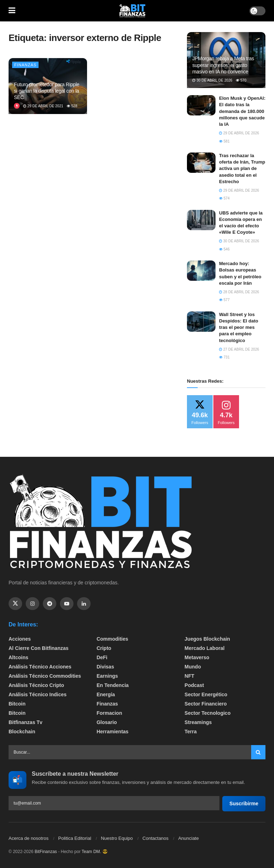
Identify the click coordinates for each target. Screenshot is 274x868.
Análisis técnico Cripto (36, 685)
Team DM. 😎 (95, 852)
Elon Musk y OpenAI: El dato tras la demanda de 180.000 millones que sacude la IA (242, 111)
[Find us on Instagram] (32, 604)
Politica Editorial (75, 838)
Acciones (20, 639)
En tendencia (113, 685)
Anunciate (188, 838)
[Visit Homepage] (132, 11)
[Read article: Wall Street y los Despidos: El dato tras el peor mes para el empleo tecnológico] (201, 322)
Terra (191, 732)
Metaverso (197, 657)
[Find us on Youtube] (67, 604)
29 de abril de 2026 (239, 133)
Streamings (198, 722)
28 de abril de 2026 (239, 292)
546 (224, 249)
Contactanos (155, 838)
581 (224, 141)
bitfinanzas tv (26, 722)
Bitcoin (17, 704)
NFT (189, 676)
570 (241, 80)
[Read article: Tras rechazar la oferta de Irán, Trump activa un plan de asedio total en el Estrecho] (201, 163)
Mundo (193, 667)
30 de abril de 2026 (212, 80)
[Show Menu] (12, 11)
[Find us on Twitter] (15, 604)
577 (224, 300)
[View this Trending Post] (17, 106)
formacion (110, 713)
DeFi (102, 657)
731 (224, 357)
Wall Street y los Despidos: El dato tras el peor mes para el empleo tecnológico (239, 327)
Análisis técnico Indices (38, 694)
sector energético (206, 694)
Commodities (113, 639)
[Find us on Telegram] (50, 604)
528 (72, 106)
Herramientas (113, 732)
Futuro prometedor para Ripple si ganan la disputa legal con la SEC (47, 91)
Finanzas (25, 65)
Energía (106, 694)
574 (224, 198)
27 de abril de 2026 (239, 349)
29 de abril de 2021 (43, 106)
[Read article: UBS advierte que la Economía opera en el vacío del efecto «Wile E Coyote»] (201, 220)
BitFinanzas (46, 852)
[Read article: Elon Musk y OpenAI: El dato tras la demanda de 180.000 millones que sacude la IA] (201, 105)
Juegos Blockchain (207, 639)
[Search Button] (258, 752)
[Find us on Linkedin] (84, 604)
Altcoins (18, 657)
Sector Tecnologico (207, 713)
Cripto (104, 648)
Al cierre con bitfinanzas (39, 648)
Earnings (107, 676)
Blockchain (22, 732)
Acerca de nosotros (29, 838)
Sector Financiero (205, 704)
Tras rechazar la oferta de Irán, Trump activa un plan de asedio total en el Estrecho (242, 169)
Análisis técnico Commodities (45, 676)
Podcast (194, 685)
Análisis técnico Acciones (40, 667)
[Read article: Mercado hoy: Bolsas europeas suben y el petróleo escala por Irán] (201, 271)
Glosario (107, 722)
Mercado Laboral (204, 648)
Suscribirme (244, 804)
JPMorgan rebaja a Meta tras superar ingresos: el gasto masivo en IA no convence (223, 65)
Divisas (105, 667)
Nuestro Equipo (117, 838)
